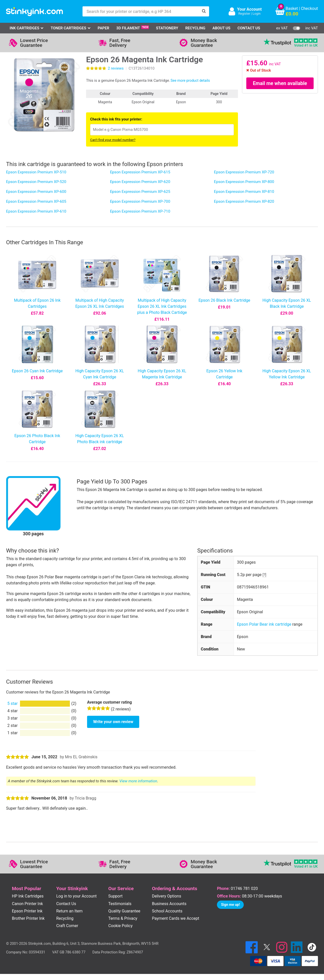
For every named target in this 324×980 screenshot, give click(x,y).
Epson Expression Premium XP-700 (140, 201)
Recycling (195, 28)
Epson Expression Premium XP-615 (140, 172)
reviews (116, 68)
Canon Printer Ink (27, 904)
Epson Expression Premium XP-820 (244, 201)
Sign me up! (230, 905)
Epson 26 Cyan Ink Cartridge (37, 371)
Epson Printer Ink (27, 911)
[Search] (204, 11)
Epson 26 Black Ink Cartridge (224, 300)
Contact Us (249, 28)
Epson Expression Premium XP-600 (36, 192)
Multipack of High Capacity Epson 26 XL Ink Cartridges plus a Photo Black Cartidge (162, 306)
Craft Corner (67, 926)
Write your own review (113, 722)
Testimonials (120, 904)
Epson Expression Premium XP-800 (244, 182)
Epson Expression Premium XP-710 (140, 211)
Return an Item (69, 911)
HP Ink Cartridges (28, 896)
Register (244, 14)
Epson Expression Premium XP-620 (140, 182)
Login (257, 14)
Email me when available (280, 83)
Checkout (309, 8)
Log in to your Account (76, 896)
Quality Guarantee (124, 911)
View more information (138, 781)
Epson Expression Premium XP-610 (36, 211)
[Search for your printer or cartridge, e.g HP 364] (141, 11)
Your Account (249, 9)
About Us (221, 28)
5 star (13, 703)
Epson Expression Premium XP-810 (244, 192)
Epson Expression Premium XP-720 (244, 172)
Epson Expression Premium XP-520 (36, 182)
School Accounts (167, 911)
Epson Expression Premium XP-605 (36, 201)
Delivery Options (166, 896)
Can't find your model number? (113, 140)
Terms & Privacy (123, 918)
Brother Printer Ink (28, 918)
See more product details (190, 80)
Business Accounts (169, 904)
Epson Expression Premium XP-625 (140, 192)
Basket (292, 8)
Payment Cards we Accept (176, 918)
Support (115, 896)
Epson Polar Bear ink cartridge (264, 624)
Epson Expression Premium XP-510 (36, 172)
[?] (264, 575)
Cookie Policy (120, 926)
